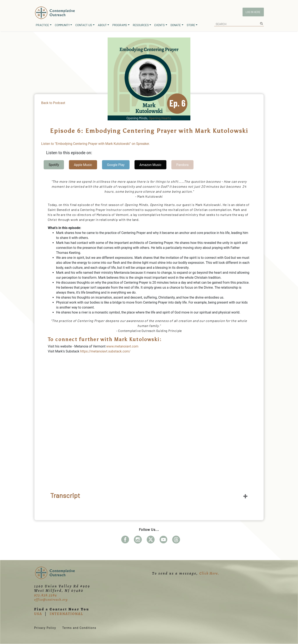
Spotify (54, 165)
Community (62, 25)
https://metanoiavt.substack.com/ (105, 351)
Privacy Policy (45, 628)
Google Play (116, 165)
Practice (42, 25)
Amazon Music (150, 165)
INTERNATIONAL (66, 614)
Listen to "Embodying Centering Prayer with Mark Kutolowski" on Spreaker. (96, 144)
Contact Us (84, 25)
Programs (120, 25)
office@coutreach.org (51, 600)
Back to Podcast (53, 103)
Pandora (183, 165)
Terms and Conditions (79, 628)
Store (191, 25)
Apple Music (83, 165)
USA (38, 614)
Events (160, 25)
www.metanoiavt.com (122, 346)
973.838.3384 (46, 595)
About (102, 25)
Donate (176, 25)
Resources (141, 25)
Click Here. (209, 573)
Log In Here (253, 12)
